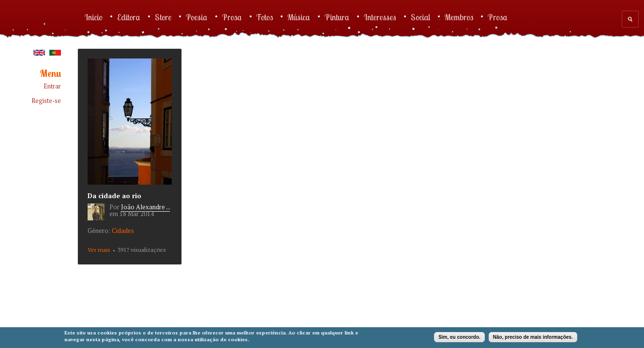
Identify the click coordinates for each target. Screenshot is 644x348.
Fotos (265, 17)
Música (299, 17)
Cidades (123, 231)
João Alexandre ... (145, 207)
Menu (50, 74)
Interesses (380, 17)
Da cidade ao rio (114, 196)
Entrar (52, 86)
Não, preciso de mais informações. (533, 337)
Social (420, 17)
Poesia (197, 17)
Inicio (94, 17)
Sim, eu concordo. (459, 337)
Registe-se (46, 101)
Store (163, 17)
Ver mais (99, 250)
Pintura (337, 17)
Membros (459, 17)
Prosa (232, 17)
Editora (129, 17)
